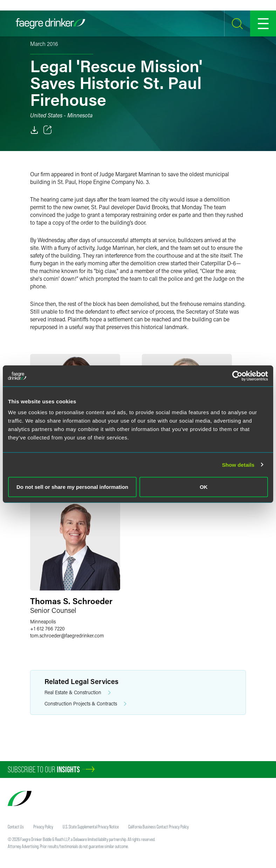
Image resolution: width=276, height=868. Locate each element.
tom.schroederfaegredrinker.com (67, 635)
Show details (238, 464)
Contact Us (16, 827)
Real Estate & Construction (78, 693)
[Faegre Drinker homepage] (50, 23)
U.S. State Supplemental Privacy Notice (91, 827)
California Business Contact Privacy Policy (158, 827)
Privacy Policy (43, 827)
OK (204, 487)
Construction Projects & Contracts (85, 704)
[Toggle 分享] (48, 130)
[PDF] (34, 130)
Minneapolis (43, 621)
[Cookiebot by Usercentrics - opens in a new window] (237, 376)
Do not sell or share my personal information (72, 487)
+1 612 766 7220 (47, 628)
